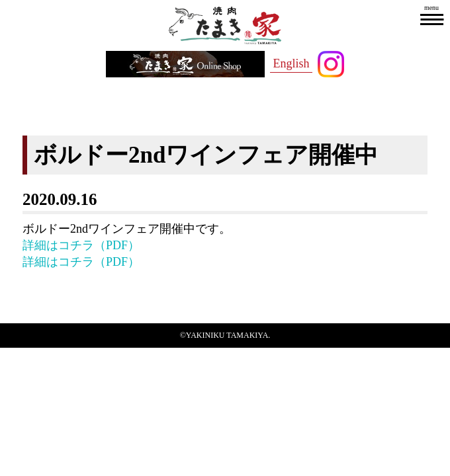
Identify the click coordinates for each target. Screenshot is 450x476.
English (291, 63)
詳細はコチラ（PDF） (81, 245)
